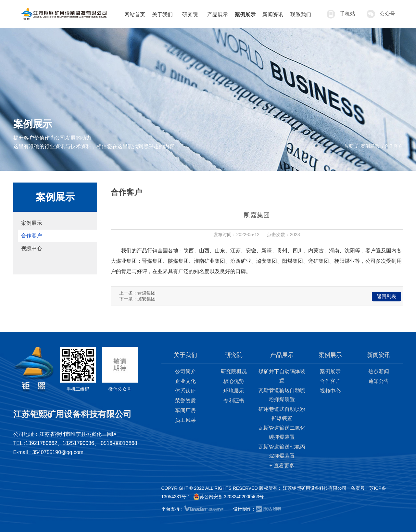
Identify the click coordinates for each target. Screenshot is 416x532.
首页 (348, 146)
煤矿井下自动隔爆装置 (282, 376)
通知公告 (379, 381)
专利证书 (234, 401)
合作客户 (32, 236)
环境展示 (234, 391)
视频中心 (32, 248)
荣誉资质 (185, 401)
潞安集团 (146, 299)
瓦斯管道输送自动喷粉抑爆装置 (282, 395)
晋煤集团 (146, 293)
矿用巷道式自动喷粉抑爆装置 (282, 414)
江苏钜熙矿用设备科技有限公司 (315, 488)
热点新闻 (379, 371)
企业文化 (185, 381)
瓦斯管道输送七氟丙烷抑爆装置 (282, 451)
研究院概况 (234, 371)
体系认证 (185, 391)
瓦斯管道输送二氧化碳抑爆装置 (282, 432)
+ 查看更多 (282, 466)
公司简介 (185, 371)
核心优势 (234, 381)
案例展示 (370, 146)
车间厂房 (185, 410)
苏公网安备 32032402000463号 (228, 497)
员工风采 (185, 420)
